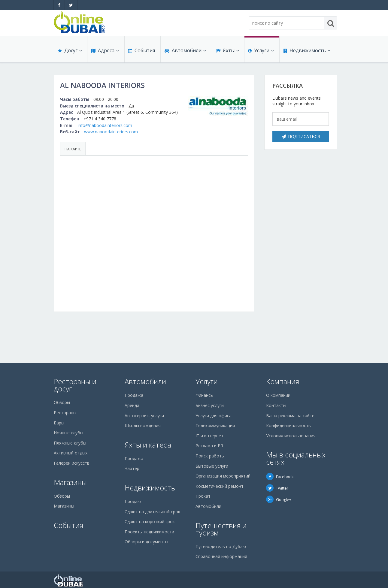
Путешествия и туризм (221, 529)
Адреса (105, 52)
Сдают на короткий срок (150, 522)
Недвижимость (307, 52)
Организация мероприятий (223, 476)
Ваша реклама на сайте (290, 416)
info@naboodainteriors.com (105, 125)
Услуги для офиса (214, 416)
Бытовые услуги (212, 466)
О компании (278, 395)
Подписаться (301, 136)
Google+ (279, 499)
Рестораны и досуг (75, 385)
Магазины (70, 482)
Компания (283, 381)
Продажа (134, 395)
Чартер (132, 468)
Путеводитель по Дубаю (221, 546)
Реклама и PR (209, 446)
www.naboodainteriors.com (111, 132)
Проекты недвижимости (149, 532)
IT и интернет (209, 436)
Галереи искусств (72, 463)
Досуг (70, 52)
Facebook (280, 477)
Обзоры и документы (146, 542)
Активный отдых (71, 453)
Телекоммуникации (215, 425)
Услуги (261, 52)
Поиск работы (210, 456)
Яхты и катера (148, 445)
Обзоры (62, 402)
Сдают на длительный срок (152, 512)
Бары (59, 423)
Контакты (276, 405)
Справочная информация (221, 556)
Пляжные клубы (70, 443)
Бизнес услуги (210, 405)
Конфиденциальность (288, 425)
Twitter (277, 488)
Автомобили (185, 52)
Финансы (205, 395)
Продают (134, 501)
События (141, 52)
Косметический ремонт (220, 486)
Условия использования (291, 436)
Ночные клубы (68, 433)
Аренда (132, 405)
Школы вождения (143, 425)
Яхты (227, 52)
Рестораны (65, 413)
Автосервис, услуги (144, 416)
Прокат (203, 496)
